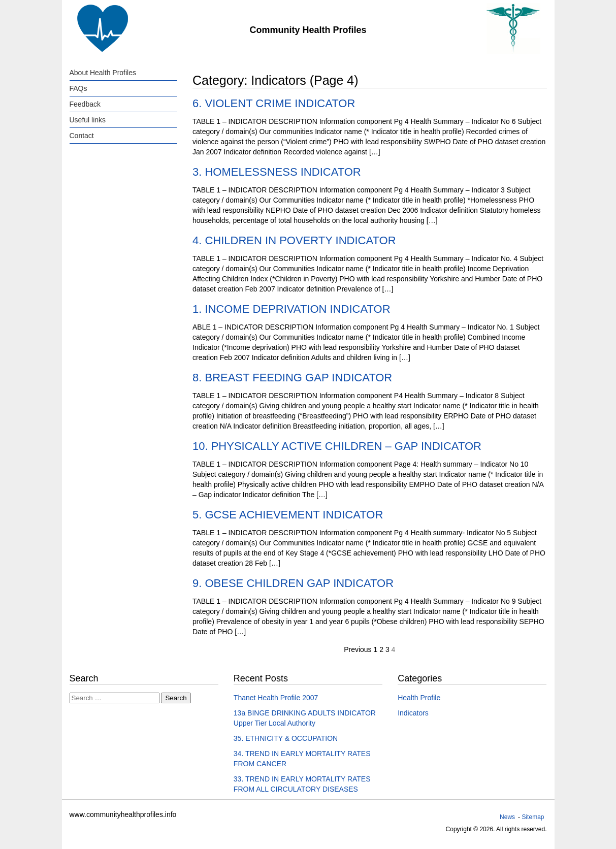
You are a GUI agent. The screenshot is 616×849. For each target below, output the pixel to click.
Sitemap (533, 817)
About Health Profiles (103, 73)
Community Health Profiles (308, 30)
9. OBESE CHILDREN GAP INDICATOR (293, 583)
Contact (82, 136)
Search (176, 698)
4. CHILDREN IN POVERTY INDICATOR (294, 240)
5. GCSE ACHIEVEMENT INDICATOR (288, 515)
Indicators (413, 713)
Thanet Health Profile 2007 (276, 698)
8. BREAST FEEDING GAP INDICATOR (292, 378)
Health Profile (419, 698)
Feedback (85, 104)
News (507, 817)
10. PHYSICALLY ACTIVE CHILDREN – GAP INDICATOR (337, 446)
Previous (358, 649)
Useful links (88, 120)
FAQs (78, 88)
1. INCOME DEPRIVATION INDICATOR (291, 309)
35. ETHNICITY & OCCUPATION (286, 738)
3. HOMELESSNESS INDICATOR (277, 172)
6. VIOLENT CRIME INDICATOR (274, 103)
